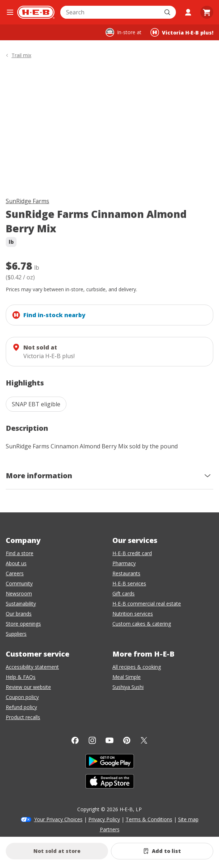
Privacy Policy (104, 819)
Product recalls (23, 717)
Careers (15, 573)
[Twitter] (144, 740)
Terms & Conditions (149, 819)
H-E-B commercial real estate (147, 604)
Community (19, 583)
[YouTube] (109, 740)
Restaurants (126, 573)
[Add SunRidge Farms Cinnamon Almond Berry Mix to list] (162, 851)
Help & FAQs (21, 677)
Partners (110, 829)
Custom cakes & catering (142, 624)
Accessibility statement (32, 667)
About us (16, 563)
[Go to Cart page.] (207, 12)
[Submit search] (168, 12)
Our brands (19, 614)
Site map (188, 819)
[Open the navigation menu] (10, 12)
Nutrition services (133, 614)
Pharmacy (124, 563)
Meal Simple (127, 677)
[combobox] (110, 12)
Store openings (23, 624)
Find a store (20, 553)
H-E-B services (129, 583)
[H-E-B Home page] (36, 12)
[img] (109, 129)
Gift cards (124, 593)
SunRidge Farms (27, 201)
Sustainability (21, 604)
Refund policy (21, 707)
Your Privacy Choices (58, 819)
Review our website (28, 687)
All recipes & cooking (137, 667)
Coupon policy (22, 697)
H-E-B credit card (132, 553)
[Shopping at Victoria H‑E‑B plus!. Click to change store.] (182, 32)
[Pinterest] (127, 740)
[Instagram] (92, 740)
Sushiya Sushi (128, 687)
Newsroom (19, 593)
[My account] (188, 12)
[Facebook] (75, 740)
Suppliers (16, 634)
